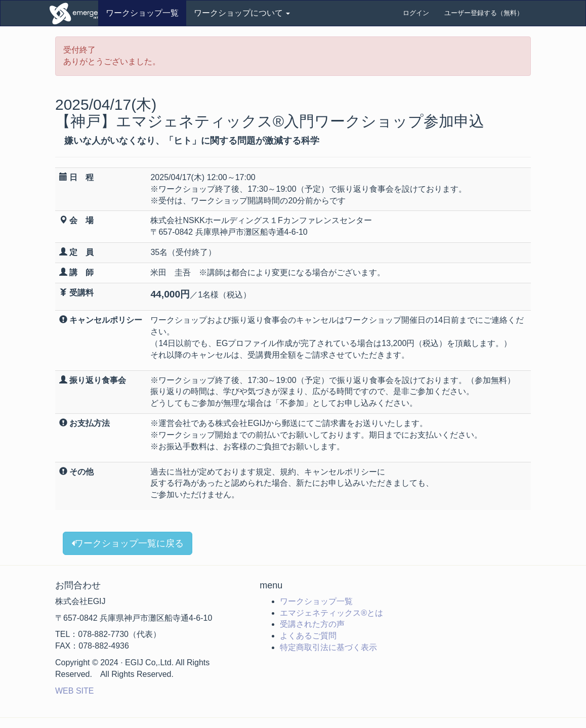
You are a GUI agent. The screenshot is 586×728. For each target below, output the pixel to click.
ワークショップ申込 (73, 13)
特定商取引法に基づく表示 (328, 647)
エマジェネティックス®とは (331, 613)
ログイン (416, 13)
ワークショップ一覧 (142, 13)
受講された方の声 (312, 624)
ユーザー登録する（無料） (484, 13)
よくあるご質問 (308, 636)
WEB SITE (74, 691)
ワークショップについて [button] (242, 13)
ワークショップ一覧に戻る (128, 543)
